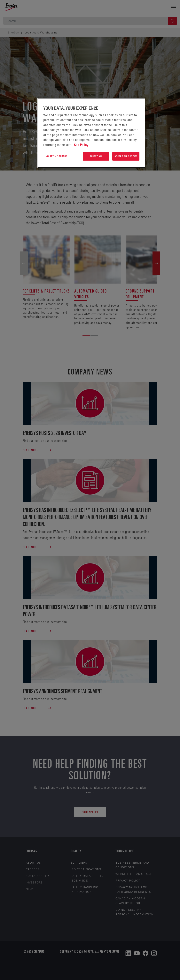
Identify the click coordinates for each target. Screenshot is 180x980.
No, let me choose (56, 156)
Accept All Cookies (126, 156)
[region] (91, 133)
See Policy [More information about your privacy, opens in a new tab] (81, 145)
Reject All (96, 156)
